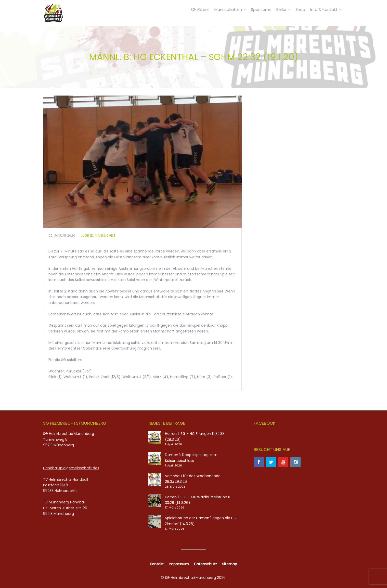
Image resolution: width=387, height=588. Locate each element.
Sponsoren (261, 10)
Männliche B (105, 236)
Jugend (87, 236)
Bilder (281, 10)
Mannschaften (228, 10)
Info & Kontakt (324, 10)
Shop (300, 10)
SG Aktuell (200, 10)
